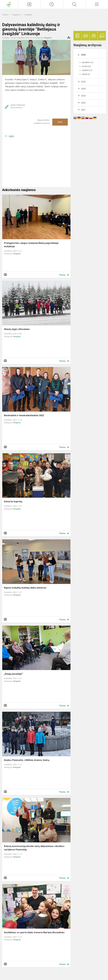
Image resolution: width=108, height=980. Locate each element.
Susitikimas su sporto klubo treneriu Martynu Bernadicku (34, 932)
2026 (83, 55)
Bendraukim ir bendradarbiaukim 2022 (24, 415)
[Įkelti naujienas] (29, 4)
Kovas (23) (86, 66)
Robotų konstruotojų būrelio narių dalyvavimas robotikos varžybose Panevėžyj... (34, 848)
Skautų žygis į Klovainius (17, 329)
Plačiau (62, 275)
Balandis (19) (88, 63)
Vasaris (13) (87, 70)
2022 (83, 103)
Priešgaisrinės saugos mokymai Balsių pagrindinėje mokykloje (31, 245)
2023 (83, 96)
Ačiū (60, 122)
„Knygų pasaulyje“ (13, 674)
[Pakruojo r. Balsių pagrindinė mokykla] (9, 4)
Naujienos (17, 15)
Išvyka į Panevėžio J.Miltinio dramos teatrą (27, 760)
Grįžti (11, 136)
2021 (83, 110)
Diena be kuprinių (13, 502)
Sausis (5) (86, 74)
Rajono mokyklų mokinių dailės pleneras (25, 588)
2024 (83, 89)
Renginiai (28, 15)
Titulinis (5, 15)
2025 (83, 82)
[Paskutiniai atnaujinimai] (52, 4)
